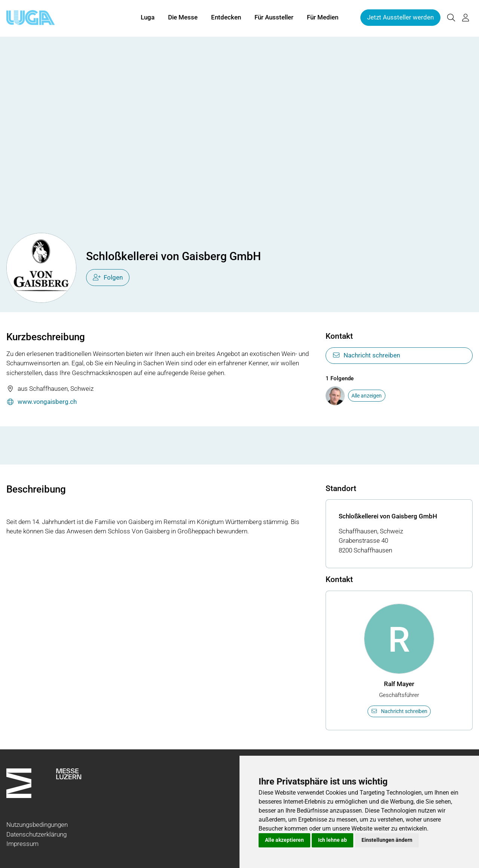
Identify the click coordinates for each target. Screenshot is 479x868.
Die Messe (183, 18)
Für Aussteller (274, 18)
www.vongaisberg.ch (42, 402)
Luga (148, 18)
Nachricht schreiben (366, 355)
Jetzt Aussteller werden (400, 18)
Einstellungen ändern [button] (387, 840)
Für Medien (323, 18)
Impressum (22, 844)
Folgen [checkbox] (108, 277)
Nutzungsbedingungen (37, 825)
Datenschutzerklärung (36, 834)
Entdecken (226, 18)
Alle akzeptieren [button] (284, 840)
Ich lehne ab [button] (332, 840)
